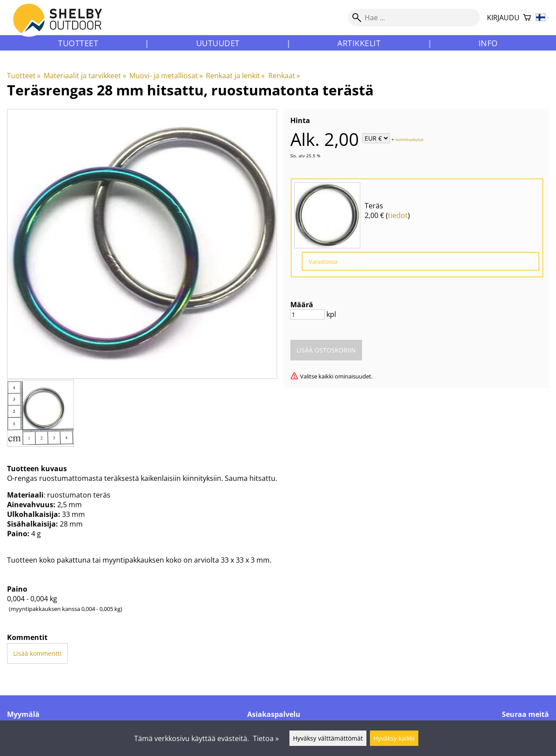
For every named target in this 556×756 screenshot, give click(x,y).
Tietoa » (266, 738)
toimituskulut (410, 139)
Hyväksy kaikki (394, 738)
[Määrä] (307, 314)
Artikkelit (359, 43)
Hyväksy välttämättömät (328, 738)
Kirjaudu (503, 18)
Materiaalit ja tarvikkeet (85, 76)
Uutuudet (218, 43)
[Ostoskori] (527, 18)
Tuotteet (78, 43)
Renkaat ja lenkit (235, 76)
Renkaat (284, 76)
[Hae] (414, 18)
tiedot (398, 215)
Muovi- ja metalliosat (166, 76)
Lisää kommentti (37, 653)
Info (488, 43)
